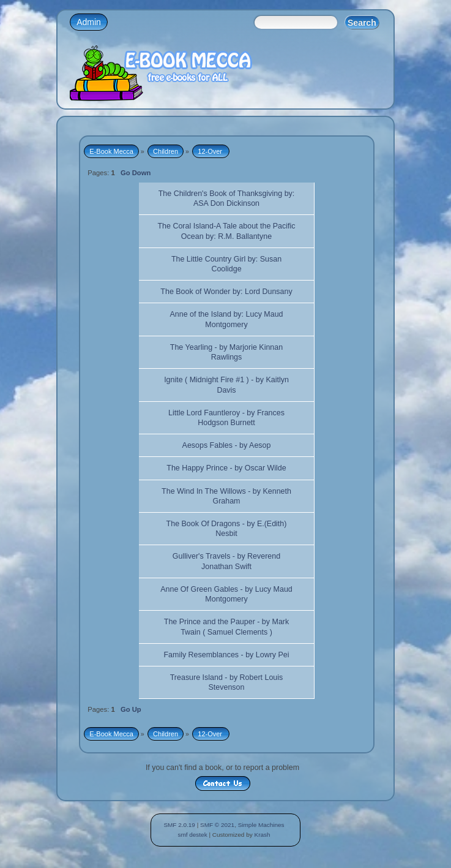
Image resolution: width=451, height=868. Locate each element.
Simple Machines (261, 825)
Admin (89, 22)
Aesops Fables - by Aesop (227, 445)
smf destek (192, 835)
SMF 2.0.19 (179, 825)
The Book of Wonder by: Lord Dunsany (226, 292)
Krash (262, 835)
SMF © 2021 (217, 825)
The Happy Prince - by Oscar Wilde (226, 468)
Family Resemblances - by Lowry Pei (226, 655)
